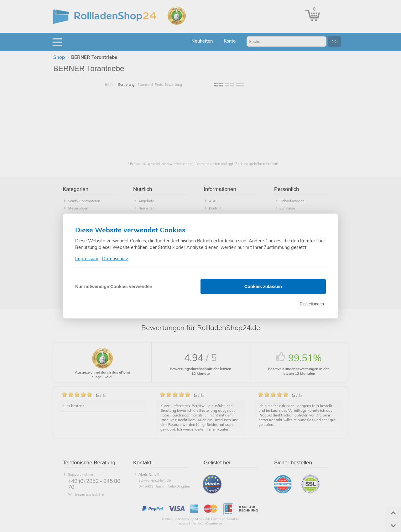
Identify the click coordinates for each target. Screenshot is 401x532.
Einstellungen (312, 304)
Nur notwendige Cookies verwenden (114, 287)
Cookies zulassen (263, 287)
